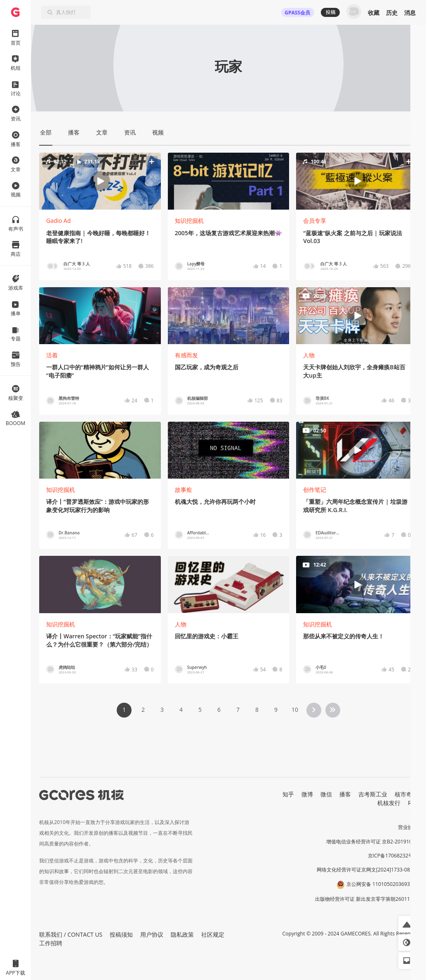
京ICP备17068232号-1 (393, 856)
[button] (100, 181)
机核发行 (389, 803)
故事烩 (184, 490)
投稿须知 (121, 934)
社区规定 (213, 934)
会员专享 (315, 221)
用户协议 (152, 934)
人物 (309, 355)
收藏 (374, 13)
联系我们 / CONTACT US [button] (71, 934)
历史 (392, 13)
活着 (52, 355)
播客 (345, 794)
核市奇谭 (406, 794)
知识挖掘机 (189, 221)
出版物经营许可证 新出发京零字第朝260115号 (366, 899)
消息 (410, 13)
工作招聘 (51, 943)
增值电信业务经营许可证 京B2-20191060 (372, 842)
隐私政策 (182, 934)
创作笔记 (315, 490)
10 (295, 710)
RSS (413, 803)
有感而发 (186, 355)
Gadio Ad (59, 221)
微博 (307, 794)
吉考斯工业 (373, 794)
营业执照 (408, 827)
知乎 (288, 794)
